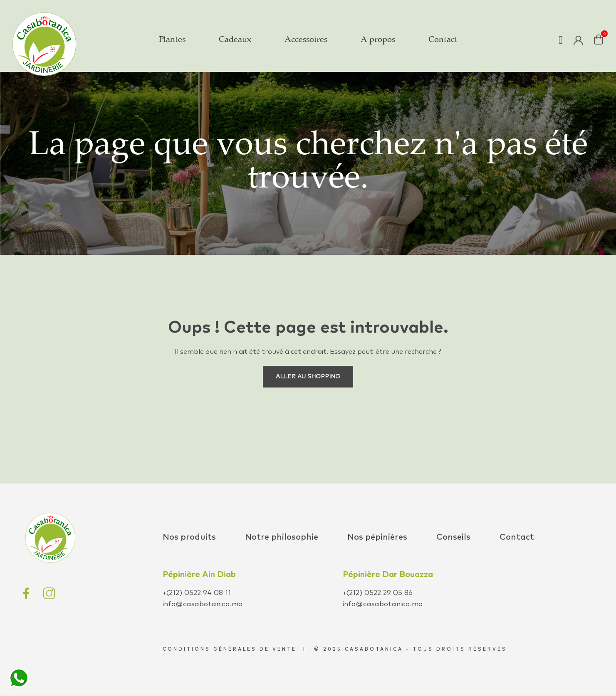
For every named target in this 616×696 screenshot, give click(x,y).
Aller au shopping (308, 377)
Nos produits (189, 537)
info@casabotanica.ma (203, 604)
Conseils (453, 537)
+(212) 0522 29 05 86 (378, 593)
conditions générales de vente (230, 649)
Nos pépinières (377, 537)
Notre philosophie (282, 537)
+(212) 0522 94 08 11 (197, 593)
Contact (517, 537)
